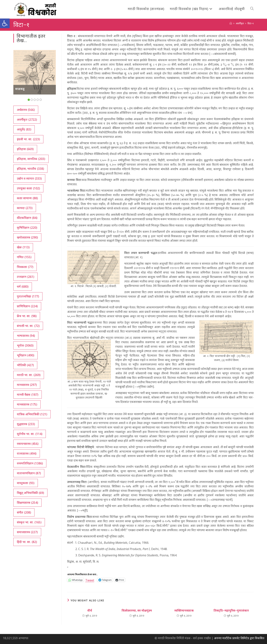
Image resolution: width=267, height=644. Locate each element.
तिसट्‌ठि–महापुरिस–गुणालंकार (231, 610)
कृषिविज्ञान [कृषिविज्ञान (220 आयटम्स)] (27, 228)
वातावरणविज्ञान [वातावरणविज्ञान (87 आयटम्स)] (29, 473)
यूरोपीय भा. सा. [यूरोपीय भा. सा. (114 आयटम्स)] (30, 434)
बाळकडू (20, 89)
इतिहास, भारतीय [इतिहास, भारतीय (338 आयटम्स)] (30, 169)
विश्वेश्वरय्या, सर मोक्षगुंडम (137, 610)
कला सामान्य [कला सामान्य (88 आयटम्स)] (27, 198)
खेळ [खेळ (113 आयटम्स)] (23, 247)
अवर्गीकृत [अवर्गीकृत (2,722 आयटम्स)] (27, 120)
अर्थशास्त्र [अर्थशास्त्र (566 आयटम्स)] (26, 110)
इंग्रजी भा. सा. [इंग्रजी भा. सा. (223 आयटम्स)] (28, 139)
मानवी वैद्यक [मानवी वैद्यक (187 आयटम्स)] (28, 395)
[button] (5, 23)
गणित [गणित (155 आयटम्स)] (24, 257)
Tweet (90, 580)
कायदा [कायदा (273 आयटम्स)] (25, 208)
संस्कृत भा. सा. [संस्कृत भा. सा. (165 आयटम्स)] (29, 522)
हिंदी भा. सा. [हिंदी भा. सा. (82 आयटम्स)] (27, 542)
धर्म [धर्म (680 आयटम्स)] (23, 287)
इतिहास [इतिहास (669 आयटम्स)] (25, 149)
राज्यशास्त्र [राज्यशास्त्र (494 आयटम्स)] (27, 453)
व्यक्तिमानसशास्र (184, 610)
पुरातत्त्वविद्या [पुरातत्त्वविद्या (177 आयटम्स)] (28, 296)
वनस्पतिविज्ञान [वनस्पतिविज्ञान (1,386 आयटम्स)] (30, 463)
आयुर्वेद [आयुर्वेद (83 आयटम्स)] (24, 129)
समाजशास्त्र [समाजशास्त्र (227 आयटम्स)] (27, 532)
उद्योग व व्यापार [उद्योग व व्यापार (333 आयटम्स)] (29, 178)
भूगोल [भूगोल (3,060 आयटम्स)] (25, 345)
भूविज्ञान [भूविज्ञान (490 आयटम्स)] (25, 355)
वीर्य (90, 610)
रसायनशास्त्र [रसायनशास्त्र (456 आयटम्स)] (28, 444)
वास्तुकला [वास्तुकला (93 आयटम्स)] (26, 483)
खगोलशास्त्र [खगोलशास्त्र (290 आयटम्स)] (27, 237)
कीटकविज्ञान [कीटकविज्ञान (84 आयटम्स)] (27, 218)
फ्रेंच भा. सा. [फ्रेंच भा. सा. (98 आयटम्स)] (27, 316)
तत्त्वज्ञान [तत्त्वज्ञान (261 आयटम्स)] (25, 277)
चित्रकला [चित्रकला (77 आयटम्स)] (25, 267)
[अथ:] (231, 23)
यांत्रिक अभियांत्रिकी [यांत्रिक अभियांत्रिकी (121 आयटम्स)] (32, 414)
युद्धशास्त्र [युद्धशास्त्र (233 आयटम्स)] (26, 424)
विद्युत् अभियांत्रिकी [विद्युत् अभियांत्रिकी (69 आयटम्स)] (30, 493)
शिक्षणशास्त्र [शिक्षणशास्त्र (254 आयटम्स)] (27, 503)
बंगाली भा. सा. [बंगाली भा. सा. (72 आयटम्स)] (28, 326)
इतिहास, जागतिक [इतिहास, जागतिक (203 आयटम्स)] (31, 159)
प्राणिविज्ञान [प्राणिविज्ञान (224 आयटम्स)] (27, 306)
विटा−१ (251, 23)
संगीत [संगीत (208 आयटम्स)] (24, 512)
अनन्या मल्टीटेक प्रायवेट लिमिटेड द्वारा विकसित (239, 638)
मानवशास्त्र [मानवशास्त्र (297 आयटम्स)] (27, 385)
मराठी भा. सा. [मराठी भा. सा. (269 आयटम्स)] (29, 375)
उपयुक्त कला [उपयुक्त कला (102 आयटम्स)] (28, 188)
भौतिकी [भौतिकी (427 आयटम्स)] (25, 365)
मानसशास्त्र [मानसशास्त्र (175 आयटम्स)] (27, 404)
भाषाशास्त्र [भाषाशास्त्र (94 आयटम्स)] (26, 336)
